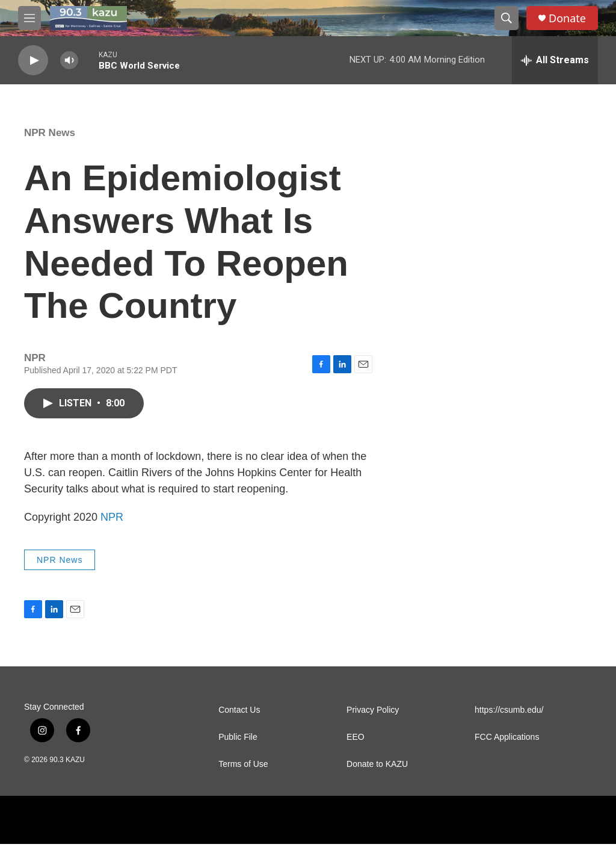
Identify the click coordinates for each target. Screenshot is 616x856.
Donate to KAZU (377, 776)
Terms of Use (243, 776)
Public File (238, 749)
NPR (112, 529)
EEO (356, 749)
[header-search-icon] (507, 18)
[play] (33, 60)
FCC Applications (507, 749)
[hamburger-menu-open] (29, 18)
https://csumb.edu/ (509, 722)
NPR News (50, 145)
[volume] (69, 60)
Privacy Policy (373, 722)
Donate (567, 18)
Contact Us (239, 722)
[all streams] (555, 60)
